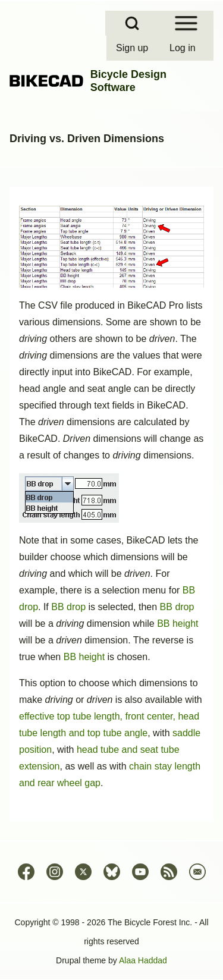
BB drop (68, 607)
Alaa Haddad (143, 960)
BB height (178, 624)
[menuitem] (133, 48)
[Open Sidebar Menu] (186, 23)
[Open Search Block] (132, 23)
